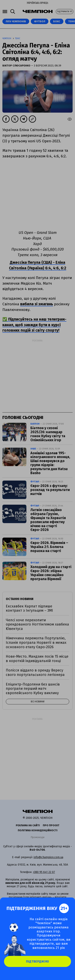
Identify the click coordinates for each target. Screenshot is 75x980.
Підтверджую (37, 961)
